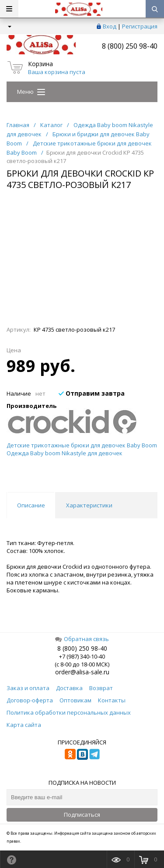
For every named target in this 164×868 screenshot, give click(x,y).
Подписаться (82, 815)
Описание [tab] (31, 505)
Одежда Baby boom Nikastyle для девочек (65, 453)
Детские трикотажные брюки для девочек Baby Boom (82, 445)
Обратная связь (82, 639)
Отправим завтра (92, 393)
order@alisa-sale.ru (82, 672)
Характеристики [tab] (89, 505)
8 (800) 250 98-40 (130, 46)
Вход (110, 26)
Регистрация (140, 26)
